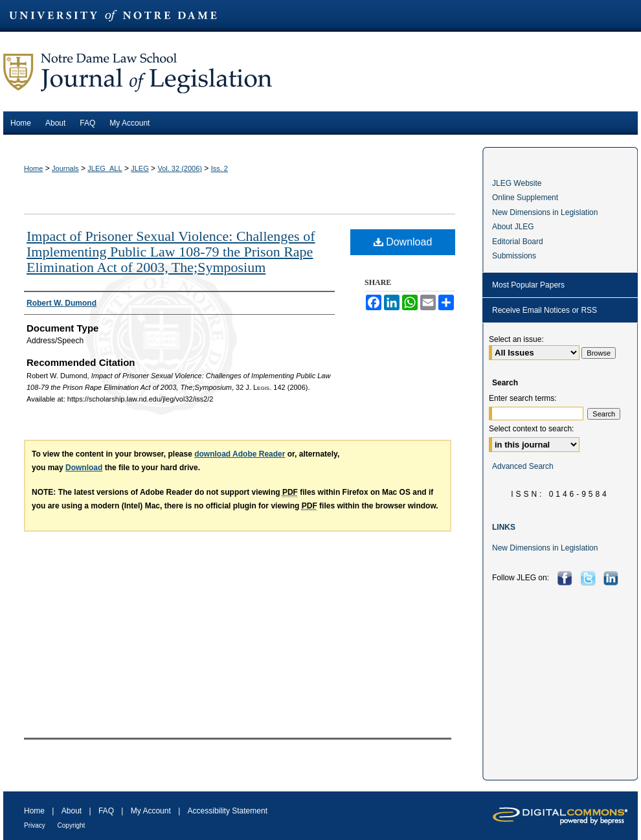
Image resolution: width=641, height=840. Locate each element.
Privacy (36, 825)
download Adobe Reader (240, 454)
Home (33, 168)
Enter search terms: (523, 398)
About (73, 811)
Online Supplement (525, 198)
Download (403, 242)
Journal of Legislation (320, 72)
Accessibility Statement (228, 811)
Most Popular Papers (528, 285)
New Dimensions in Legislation (545, 212)
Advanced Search (523, 466)
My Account (152, 811)
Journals (65, 168)
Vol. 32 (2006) (180, 168)
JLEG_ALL (105, 168)
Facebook (566, 578)
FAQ (107, 811)
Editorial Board (518, 242)
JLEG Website (517, 183)
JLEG (140, 168)
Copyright (72, 825)
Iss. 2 (219, 168)
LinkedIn (612, 578)
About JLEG (513, 227)
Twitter (590, 578)
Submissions (514, 256)
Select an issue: (516, 339)
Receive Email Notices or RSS (545, 310)
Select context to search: (531, 429)
